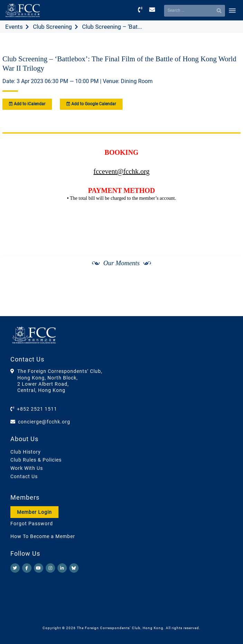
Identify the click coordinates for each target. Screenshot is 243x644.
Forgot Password (32, 524)
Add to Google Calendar (91, 104)
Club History (26, 452)
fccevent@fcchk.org (121, 171)
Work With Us (27, 468)
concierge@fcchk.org (44, 422)
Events (14, 27)
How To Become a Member (43, 536)
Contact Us (24, 476)
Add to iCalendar (27, 104)
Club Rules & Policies (36, 460)
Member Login (34, 512)
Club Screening (52, 27)
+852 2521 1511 (37, 409)
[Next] (228, 298)
